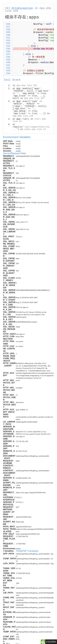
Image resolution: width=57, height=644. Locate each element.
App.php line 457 (34, 98)
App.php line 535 (27, 85)
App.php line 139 (23, 116)
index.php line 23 (35, 129)
